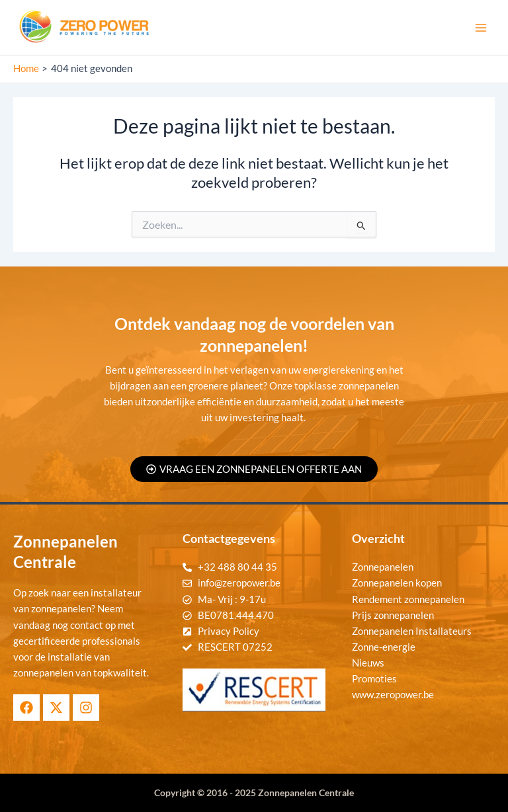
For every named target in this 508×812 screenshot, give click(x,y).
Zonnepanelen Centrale (306, 792)
